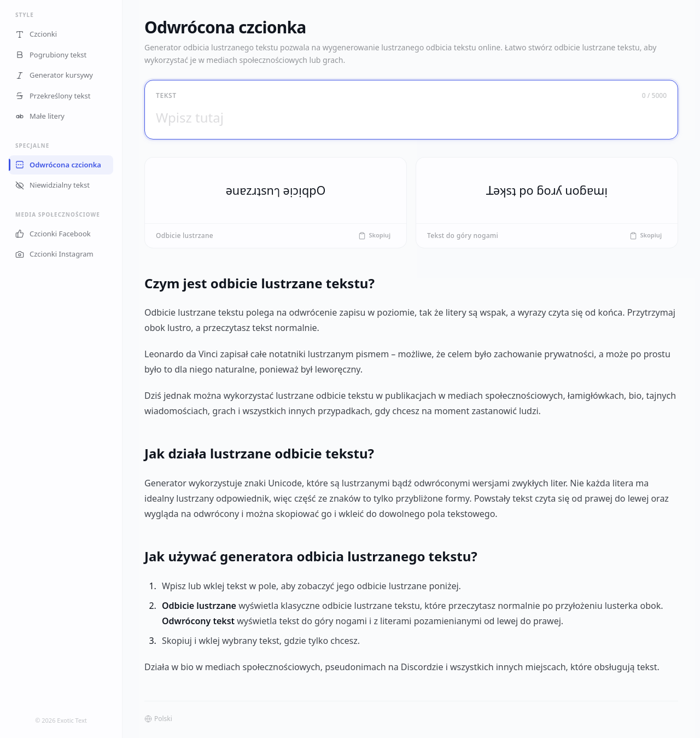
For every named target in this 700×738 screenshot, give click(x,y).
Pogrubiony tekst (51, 55)
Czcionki (36, 34)
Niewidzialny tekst (52, 185)
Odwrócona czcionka (58, 165)
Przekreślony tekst (53, 96)
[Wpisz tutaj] (411, 117)
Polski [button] (158, 719)
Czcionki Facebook (53, 234)
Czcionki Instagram (54, 254)
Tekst (166, 96)
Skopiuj (374, 235)
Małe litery (40, 116)
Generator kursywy (54, 75)
